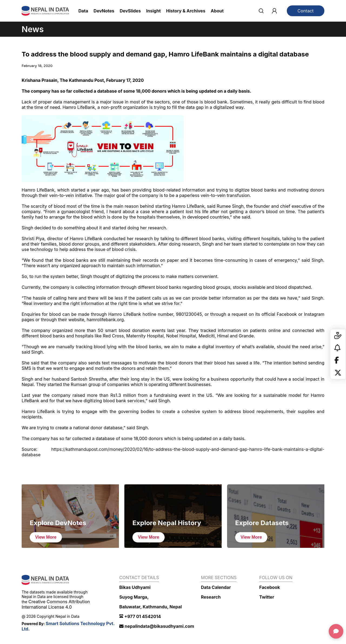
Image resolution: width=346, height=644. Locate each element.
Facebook (270, 587)
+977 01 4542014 (140, 616)
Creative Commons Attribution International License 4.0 (56, 604)
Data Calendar (216, 587)
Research (211, 597)
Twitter (267, 597)
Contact (306, 11)
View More (46, 537)
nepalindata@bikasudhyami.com (157, 626)
